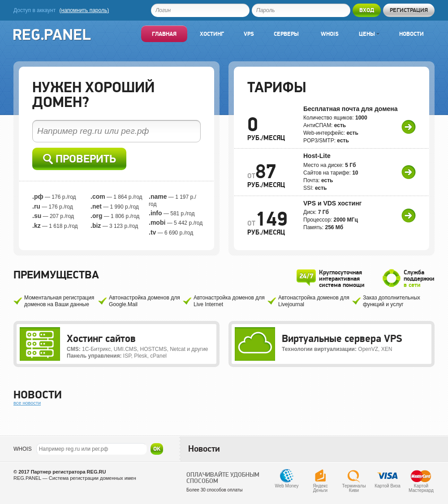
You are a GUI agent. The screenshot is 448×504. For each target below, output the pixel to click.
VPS (249, 34)
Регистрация (409, 10)
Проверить (80, 159)
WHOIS (23, 449)
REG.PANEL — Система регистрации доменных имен (75, 478)
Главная (164, 34)
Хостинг (212, 34)
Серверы (286, 34)
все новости (27, 403)
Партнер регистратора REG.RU (69, 472)
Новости (411, 34)
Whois (330, 34)
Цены (369, 34)
